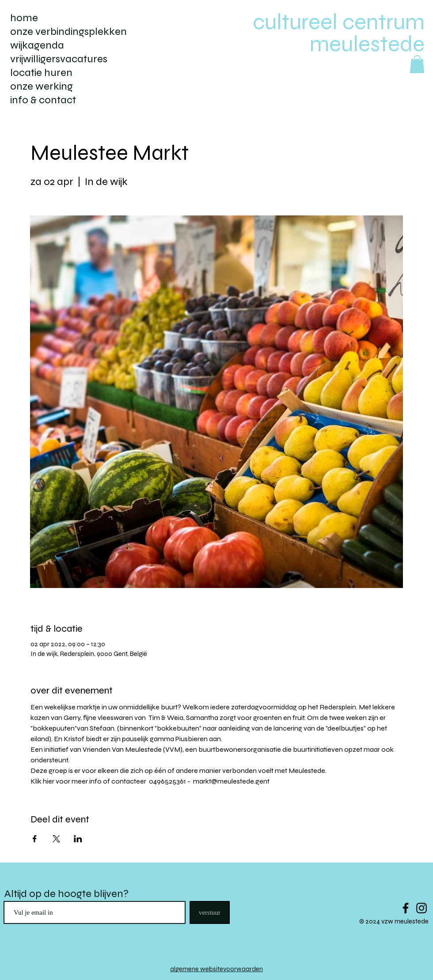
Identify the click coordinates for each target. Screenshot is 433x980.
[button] (417, 64)
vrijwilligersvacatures (59, 59)
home (24, 18)
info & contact (43, 100)
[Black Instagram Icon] (422, 908)
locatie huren (41, 73)
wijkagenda (37, 45)
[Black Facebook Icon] (406, 908)
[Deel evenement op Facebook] (35, 839)
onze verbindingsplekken (68, 32)
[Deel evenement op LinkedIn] (78, 839)
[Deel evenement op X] (56, 839)
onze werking (42, 86)
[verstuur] (210, 912)
